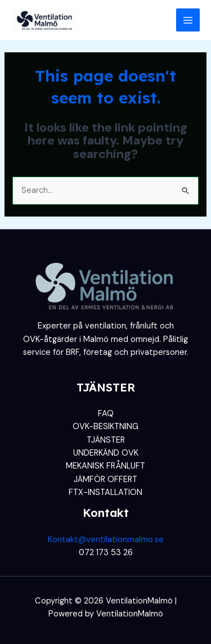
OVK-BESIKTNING (105, 427)
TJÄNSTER (106, 440)
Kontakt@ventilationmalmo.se (106, 540)
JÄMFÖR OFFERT (105, 479)
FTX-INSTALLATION (105, 492)
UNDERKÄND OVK (106, 453)
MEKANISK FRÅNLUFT (105, 466)
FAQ (106, 414)
